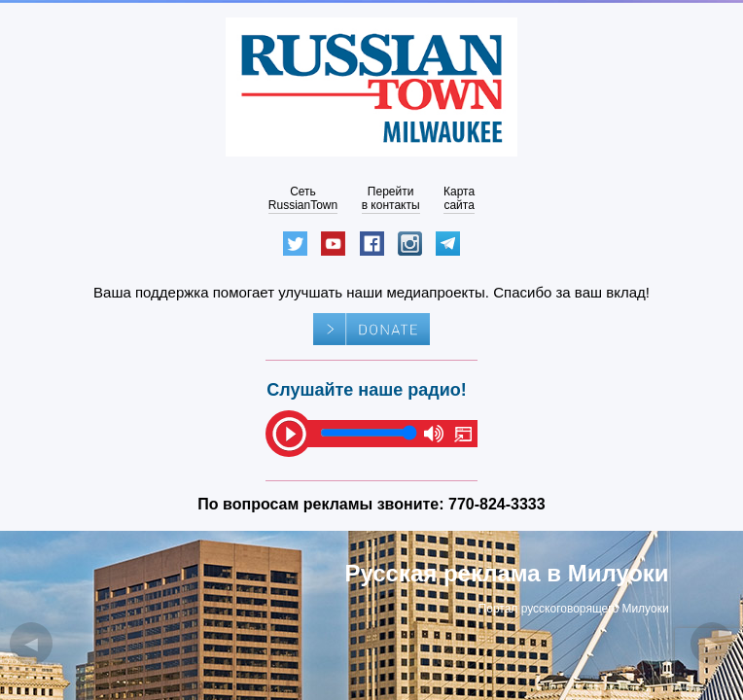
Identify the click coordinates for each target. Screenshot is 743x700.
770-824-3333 (497, 504)
